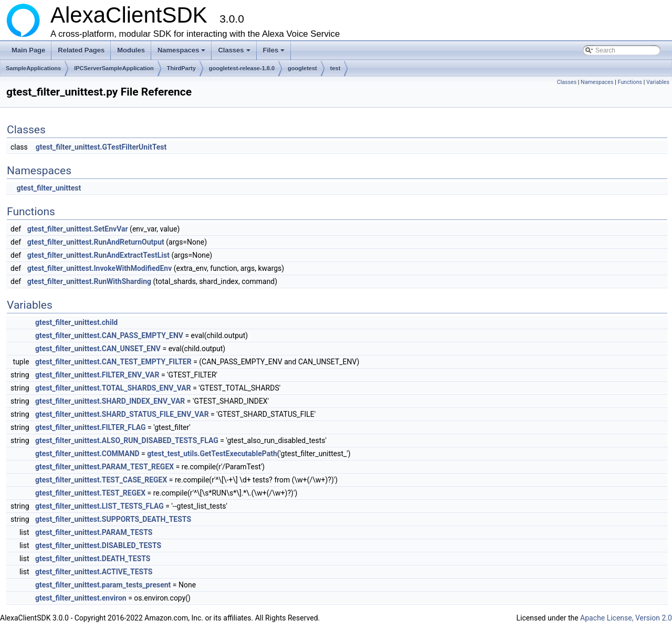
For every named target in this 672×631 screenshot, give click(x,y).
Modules (131, 50)
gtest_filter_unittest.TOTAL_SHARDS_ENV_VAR (113, 388)
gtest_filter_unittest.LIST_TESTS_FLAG (99, 506)
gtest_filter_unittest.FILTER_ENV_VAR (97, 375)
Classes (235, 53)
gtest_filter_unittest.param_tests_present (103, 585)
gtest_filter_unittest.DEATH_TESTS (93, 559)
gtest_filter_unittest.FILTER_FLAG (91, 427)
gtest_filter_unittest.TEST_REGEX (90, 493)
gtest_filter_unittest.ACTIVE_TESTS (94, 572)
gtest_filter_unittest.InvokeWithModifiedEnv (100, 268)
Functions (630, 82)
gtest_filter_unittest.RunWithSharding (89, 281)
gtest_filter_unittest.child (76, 322)
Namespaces (182, 53)
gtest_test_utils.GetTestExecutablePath (212, 454)
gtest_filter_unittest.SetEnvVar (78, 229)
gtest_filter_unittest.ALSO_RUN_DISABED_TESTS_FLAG (127, 440)
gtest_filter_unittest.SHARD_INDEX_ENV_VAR (110, 401)
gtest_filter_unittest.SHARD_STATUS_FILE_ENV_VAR (122, 414)
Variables (658, 82)
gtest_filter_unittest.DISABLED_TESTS (98, 545)
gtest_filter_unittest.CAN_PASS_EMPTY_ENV (109, 335)
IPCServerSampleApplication (114, 68)
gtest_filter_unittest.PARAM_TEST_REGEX (104, 467)
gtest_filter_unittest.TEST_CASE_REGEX (101, 480)
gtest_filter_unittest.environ (81, 598)
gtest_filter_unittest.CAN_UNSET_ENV (98, 349)
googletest (302, 68)
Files (275, 53)
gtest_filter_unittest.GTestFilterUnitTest (101, 147)
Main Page (28, 50)
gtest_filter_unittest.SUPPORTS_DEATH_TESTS (113, 519)
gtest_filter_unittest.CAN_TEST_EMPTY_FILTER (113, 362)
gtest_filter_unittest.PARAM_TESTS (94, 532)
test (335, 68)
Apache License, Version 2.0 (626, 618)
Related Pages (81, 50)
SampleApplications (33, 68)
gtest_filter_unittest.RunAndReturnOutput (96, 242)
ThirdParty (181, 68)
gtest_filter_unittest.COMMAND (87, 454)
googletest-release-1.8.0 (242, 68)
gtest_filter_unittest (49, 188)
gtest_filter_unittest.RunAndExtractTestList (98, 255)
